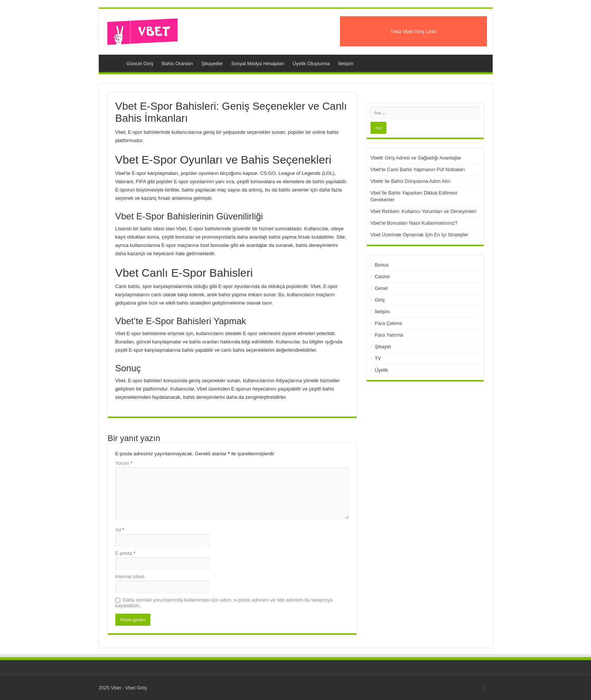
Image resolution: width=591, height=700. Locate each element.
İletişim (346, 64)
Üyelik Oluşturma (311, 64)
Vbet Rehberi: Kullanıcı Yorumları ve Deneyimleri (423, 211)
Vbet (112, 63)
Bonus (382, 265)
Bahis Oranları (177, 64)
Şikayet (383, 347)
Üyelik (381, 370)
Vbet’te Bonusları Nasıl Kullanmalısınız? (414, 223)
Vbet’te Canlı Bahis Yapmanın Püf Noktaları (418, 169)
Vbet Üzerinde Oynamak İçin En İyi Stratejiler (420, 235)
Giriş (380, 300)
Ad (120, 530)
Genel (381, 288)
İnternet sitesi (130, 577)
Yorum (124, 463)
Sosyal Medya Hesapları (258, 64)
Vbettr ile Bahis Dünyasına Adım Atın (410, 181)
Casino (382, 276)
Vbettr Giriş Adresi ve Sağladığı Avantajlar (416, 158)
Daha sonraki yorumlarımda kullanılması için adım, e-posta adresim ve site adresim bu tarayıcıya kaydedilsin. (224, 603)
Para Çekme (388, 323)
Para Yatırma (389, 335)
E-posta (125, 553)
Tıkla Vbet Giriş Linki (413, 31)
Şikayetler (212, 64)
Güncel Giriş (140, 64)
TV (378, 358)
